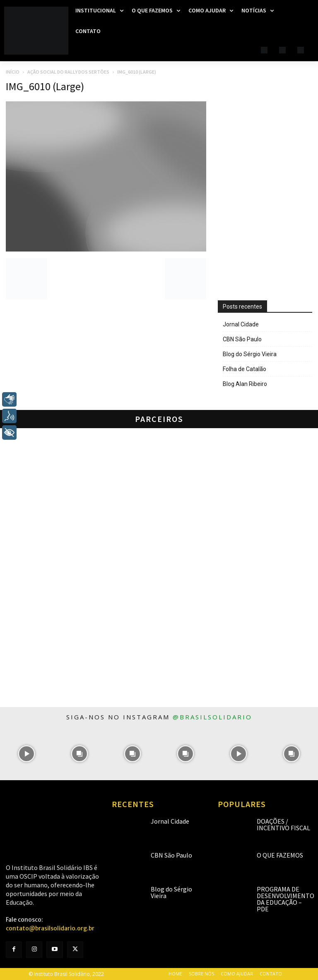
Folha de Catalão (245, 369)
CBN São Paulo (242, 339)
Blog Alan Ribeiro (245, 384)
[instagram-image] (26, 754)
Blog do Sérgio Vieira (250, 354)
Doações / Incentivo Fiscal (283, 824)
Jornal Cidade (241, 324)
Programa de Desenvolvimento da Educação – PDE (285, 899)
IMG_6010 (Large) (45, 86)
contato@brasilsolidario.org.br (50, 928)
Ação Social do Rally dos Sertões (68, 72)
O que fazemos (280, 855)
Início (13, 72)
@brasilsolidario (212, 717)
